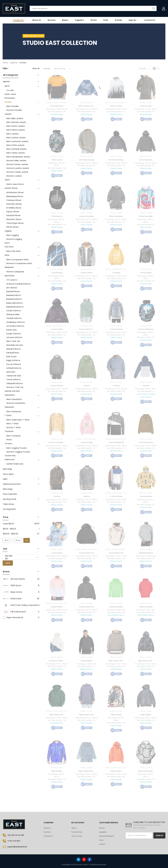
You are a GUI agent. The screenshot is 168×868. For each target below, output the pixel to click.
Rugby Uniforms (13, 360)
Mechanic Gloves (14, 219)
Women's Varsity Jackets (17, 172)
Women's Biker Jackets (16, 161)
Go (27, 540)
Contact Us (150, 20)
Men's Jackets (12, 134)
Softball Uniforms (14, 368)
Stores (94, 20)
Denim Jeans (10, 94)
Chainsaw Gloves (14, 200)
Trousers (8, 444)
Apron (7, 86)
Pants (7, 243)
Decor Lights (8, 474)
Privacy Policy (77, 832)
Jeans (7, 180)
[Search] (93, 8)
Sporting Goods (10, 499)
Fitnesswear (10, 98)
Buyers (65, 20)
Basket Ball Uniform (15, 303)
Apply (8, 563)
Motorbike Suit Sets (15, 345)
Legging (8, 231)
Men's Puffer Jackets (15, 145)
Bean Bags (7, 469)
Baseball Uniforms (14, 299)
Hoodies (8, 102)
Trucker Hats (10, 456)
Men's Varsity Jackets (16, 153)
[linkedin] (78, 859)
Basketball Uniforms (15, 307)
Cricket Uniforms (14, 311)
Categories (18, 20)
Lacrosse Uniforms (14, 337)
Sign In (74, 828)
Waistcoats (10, 460)
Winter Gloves (12, 227)
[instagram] (84, 859)
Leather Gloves (11, 188)
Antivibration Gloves (15, 192)
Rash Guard (11, 357)
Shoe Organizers (10, 494)
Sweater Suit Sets (12, 391)
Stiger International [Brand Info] (15, 617)
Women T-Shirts (14, 428)
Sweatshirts (10, 395)
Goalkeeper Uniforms (15, 322)
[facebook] (90, 859)
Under (8, 524)
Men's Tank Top (13, 341)
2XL (21, 559)
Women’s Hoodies (14, 110)
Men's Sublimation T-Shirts (18, 420)
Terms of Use (77, 836)
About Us (37, 20)
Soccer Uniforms (14, 364)
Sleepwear (9, 267)
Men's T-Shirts (12, 424)
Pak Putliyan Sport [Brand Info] (14, 612)
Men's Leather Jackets (16, 138)
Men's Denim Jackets (16, 126)
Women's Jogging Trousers (18, 452)
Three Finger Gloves (15, 223)
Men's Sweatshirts (14, 399)
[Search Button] (153, 8)
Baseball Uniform (14, 295)
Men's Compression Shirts (18, 260)
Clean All (36, 68)
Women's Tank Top (15, 387)
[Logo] (14, 8)
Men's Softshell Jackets (16, 149)
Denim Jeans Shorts (15, 184)
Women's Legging (14, 239)
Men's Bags (8, 489)
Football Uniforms (14, 318)
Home (5, 63)
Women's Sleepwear (15, 272)
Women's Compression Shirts (19, 263)
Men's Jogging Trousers (16, 448)
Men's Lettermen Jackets (17, 141)
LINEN (5, 479)
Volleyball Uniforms (15, 383)
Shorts (9, 440)
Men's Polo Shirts (13, 251)
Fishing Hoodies (13, 314)
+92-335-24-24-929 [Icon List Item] (13, 835)
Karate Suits (11, 330)
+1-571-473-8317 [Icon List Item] (11, 841)
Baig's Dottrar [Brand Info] (12, 592)
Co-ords (10, 90)
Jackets (8, 114)
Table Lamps (8, 504)
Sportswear (10, 276)
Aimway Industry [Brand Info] (14, 579)
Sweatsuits (9, 407)
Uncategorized (9, 509)
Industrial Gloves (13, 215)
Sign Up (132, 20)
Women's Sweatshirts (16, 403)
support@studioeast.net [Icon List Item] (15, 847)
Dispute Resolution (107, 836)
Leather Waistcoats (15, 464)
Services (52, 20)
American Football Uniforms (18, 284)
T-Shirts (8, 415)
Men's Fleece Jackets (16, 130)
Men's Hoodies (12, 106)
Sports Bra (11, 372)
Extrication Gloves (14, 204)
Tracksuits (9, 431)
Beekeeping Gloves (15, 196)
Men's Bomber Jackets (16, 122)
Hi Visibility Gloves (14, 208)
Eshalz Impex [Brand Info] (12, 599)
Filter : (6, 69)
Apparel (14, 63)
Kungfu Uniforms (14, 334)
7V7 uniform (12, 280)
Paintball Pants (13, 353)
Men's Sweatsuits (14, 412)
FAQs (106, 20)
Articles (118, 20)
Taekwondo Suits (14, 376)
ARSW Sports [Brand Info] (12, 585)
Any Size (21, 556)
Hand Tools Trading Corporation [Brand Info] (20, 605)
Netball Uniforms (13, 349)
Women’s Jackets (14, 176)
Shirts (7, 255)
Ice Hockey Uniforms (15, 326)
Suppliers (79, 20)
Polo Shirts (9, 247)
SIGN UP (159, 835)
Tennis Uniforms (13, 379)
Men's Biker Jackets (15, 118)
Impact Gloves (13, 212)
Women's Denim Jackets (17, 164)
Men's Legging (12, 235)
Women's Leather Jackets (18, 168)
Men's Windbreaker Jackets (18, 157)
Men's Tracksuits (13, 436)
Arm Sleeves (12, 288)
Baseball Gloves (13, 291)
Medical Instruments (12, 484)
